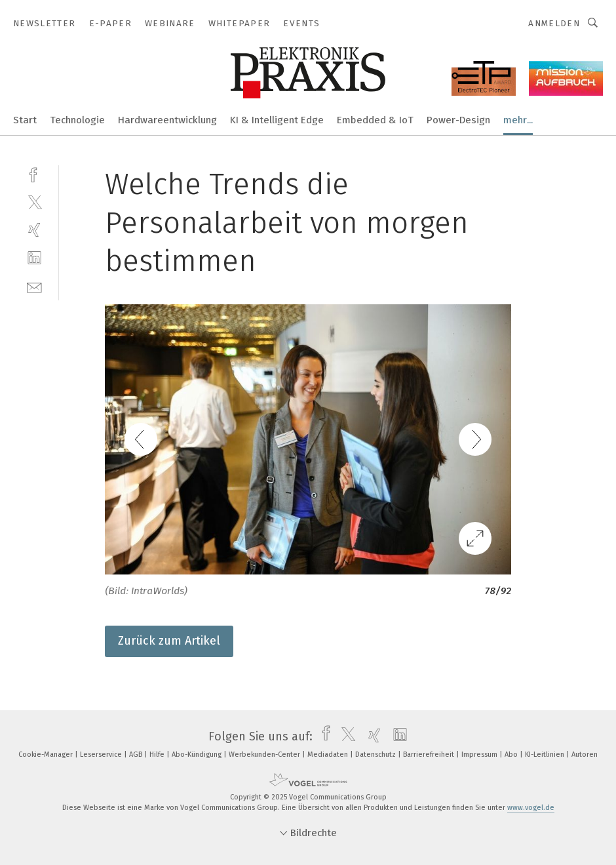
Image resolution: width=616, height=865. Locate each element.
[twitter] (34, 202)
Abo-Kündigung (198, 754)
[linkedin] (34, 258)
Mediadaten (329, 754)
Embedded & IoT (375, 120)
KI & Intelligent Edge (277, 120)
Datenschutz (376, 754)
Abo (512, 754)
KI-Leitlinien (546, 754)
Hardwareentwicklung (167, 120)
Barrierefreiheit (430, 754)
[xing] (34, 230)
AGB (137, 754)
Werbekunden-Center (265, 754)
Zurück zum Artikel (169, 641)
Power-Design (458, 120)
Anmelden (554, 23)
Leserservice (102, 754)
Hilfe (158, 754)
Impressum (480, 754)
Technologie (77, 120)
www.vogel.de (531, 808)
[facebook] (34, 173)
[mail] (34, 286)
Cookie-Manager (47, 754)
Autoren (585, 754)
